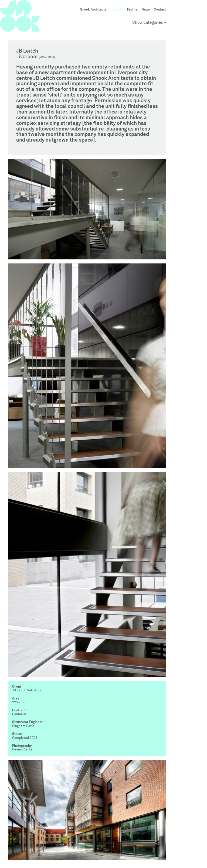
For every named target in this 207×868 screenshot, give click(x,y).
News (146, 10)
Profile (132, 10)
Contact (160, 10)
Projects (117, 10)
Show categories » (149, 23)
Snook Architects (93, 10)
